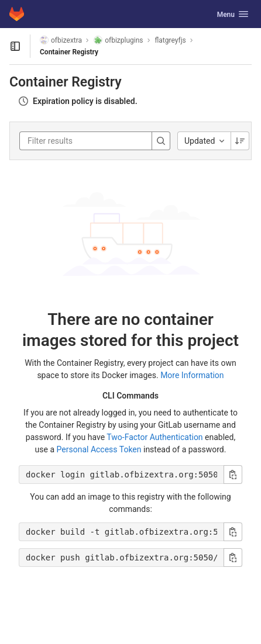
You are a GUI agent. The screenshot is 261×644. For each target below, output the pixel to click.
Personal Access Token (99, 449)
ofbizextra (61, 40)
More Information (192, 375)
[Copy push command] (233, 558)
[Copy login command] (233, 475)
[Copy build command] (233, 532)
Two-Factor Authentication (154, 437)
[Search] (161, 141)
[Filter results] (98, 141)
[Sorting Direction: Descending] (240, 141)
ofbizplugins (118, 40)
